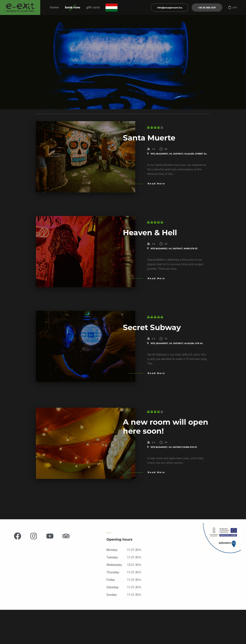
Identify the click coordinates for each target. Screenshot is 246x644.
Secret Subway (152, 327)
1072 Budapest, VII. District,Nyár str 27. (174, 447)
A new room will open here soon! (166, 426)
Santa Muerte (149, 138)
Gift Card (93, 7)
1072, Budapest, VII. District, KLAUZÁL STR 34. (177, 343)
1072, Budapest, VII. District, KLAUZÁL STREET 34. (179, 154)
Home (54, 7)
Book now (73, 7)
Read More (156, 184)
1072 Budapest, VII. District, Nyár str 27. (174, 249)
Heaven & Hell (150, 233)
